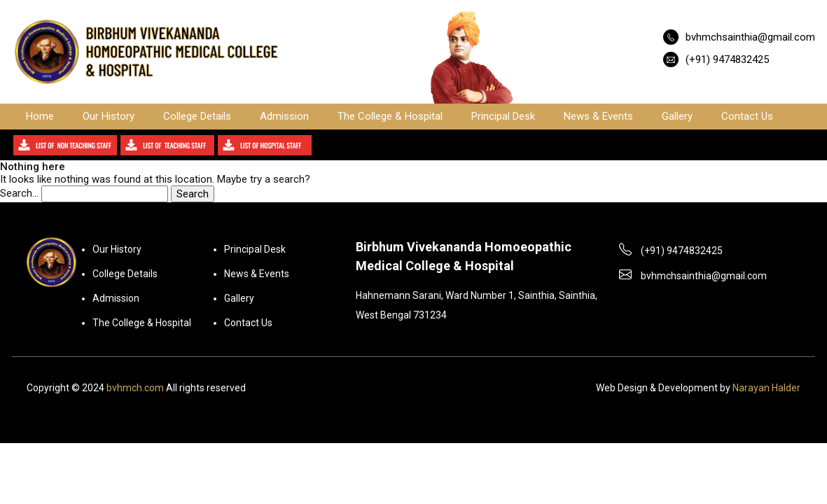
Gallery (677, 116)
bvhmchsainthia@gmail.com (750, 37)
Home (40, 116)
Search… (19, 193)
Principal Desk (503, 116)
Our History (109, 116)
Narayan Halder (766, 388)
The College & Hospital (390, 116)
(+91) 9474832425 (727, 59)
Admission (284, 116)
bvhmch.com (135, 388)
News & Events (598, 116)
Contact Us (747, 116)
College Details (197, 116)
